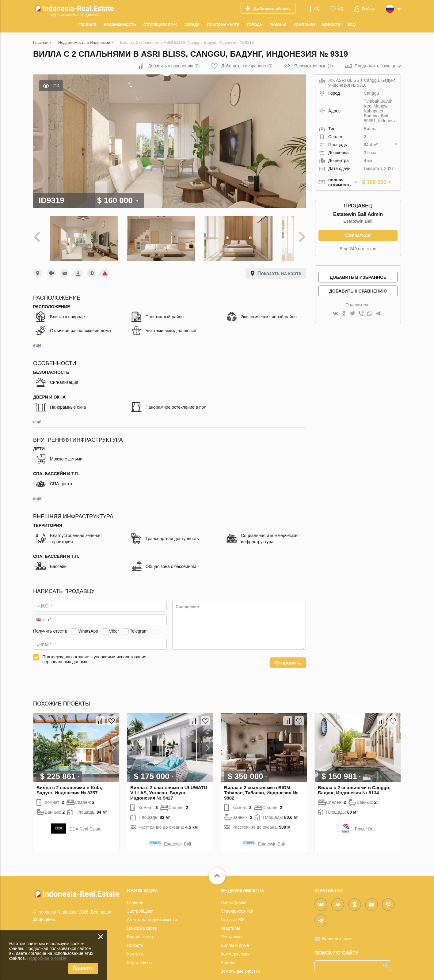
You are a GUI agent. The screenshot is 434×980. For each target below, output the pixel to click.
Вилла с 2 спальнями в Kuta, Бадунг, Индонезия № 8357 (69, 780)
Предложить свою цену (378, 66)
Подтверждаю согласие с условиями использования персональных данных (94, 649)
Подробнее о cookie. (47, 958)
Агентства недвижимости (152, 910)
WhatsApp (88, 621)
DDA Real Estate (85, 819)
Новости (135, 935)
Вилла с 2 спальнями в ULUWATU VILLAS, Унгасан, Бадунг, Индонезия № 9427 (169, 783)
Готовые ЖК (233, 910)
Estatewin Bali (358, 221)
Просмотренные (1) (314, 66)
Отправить (288, 653)
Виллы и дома (235, 935)
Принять (83, 969)
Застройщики (140, 901)
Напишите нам (337, 929)
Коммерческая (235, 944)
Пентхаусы (231, 927)
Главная (135, 892)
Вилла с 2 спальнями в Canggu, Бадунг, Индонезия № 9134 (354, 780)
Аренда (228, 952)
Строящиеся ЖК (237, 901)
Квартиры (230, 918)
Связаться (358, 235)
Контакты (136, 944)
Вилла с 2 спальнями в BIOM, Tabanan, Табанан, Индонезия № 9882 (261, 783)
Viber (114, 621)
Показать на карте (279, 263)
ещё (37, 335)
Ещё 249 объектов (358, 249)
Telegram (139, 621)
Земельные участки (240, 961)
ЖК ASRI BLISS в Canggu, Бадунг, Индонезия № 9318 (362, 83)
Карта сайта (139, 952)
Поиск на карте (142, 918)
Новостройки (234, 892)
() (317, 9)
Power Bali (365, 819)
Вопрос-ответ (140, 927)
